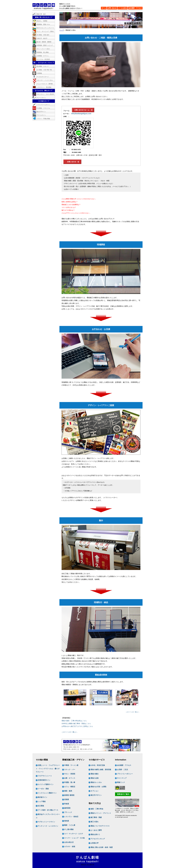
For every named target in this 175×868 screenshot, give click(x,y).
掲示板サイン (42, 797)
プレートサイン (41, 98)
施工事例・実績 (96, 817)
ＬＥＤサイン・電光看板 (44, 87)
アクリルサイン (41, 115)
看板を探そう (95, 834)
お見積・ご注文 (123, 770)
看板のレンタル (96, 782)
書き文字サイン (41, 112)
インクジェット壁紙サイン (47, 793)
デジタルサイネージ (43, 77)
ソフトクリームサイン (43, 105)
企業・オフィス (70, 778)
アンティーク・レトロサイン (48, 826)
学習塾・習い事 (70, 782)
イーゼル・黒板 (43, 789)
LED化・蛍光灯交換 (98, 765)
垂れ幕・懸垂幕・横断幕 (44, 42)
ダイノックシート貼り (43, 49)
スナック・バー (70, 770)
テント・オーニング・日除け (45, 31)
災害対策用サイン (44, 780)
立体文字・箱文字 (42, 38)
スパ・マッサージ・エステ (74, 834)
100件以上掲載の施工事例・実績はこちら (76, 723)
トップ (62, 30)
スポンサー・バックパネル (45, 80)
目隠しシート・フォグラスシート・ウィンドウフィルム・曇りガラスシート (48, 769)
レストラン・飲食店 (71, 817)
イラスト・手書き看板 (43, 119)
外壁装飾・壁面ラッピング (45, 45)
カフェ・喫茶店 (70, 787)
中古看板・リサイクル (43, 108)
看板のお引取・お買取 (99, 787)
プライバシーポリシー (125, 774)
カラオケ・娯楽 (70, 847)
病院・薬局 (68, 791)
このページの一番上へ (132, 712)
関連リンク (121, 782)
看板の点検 (95, 778)
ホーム (104, 8)
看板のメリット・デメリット (101, 813)
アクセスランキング (98, 839)
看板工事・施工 (41, 14)
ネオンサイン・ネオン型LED (45, 94)
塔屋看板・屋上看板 (43, 52)
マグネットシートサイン (46, 822)
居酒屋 (66, 800)
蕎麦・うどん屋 (70, 825)
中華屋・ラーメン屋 (71, 765)
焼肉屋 (66, 821)
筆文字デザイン (96, 795)
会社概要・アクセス (135, 8)
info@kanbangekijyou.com (81, 114)
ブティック (68, 812)
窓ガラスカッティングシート (45, 28)
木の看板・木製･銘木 (43, 35)
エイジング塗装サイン (46, 784)
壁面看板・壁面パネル (43, 24)
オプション (95, 791)
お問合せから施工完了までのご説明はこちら (77, 726)
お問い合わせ (112, 8)
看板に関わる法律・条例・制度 (102, 847)
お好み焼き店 (69, 842)
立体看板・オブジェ (43, 56)
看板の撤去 (95, 774)
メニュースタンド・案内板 (45, 84)
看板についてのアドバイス (100, 826)
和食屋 (66, 804)
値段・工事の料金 (97, 809)
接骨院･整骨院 (69, 795)
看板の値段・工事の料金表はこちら (74, 721)
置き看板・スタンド (43, 66)
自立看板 (41, 806)
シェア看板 (42, 802)
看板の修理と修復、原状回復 (101, 770)
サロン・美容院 (70, 774)
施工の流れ (95, 822)
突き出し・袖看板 (42, 21)
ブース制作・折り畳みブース (48, 810)
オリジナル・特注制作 (43, 59)
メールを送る (123, 8)
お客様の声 (95, 843)
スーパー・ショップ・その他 (74, 838)
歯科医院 (67, 808)
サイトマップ (122, 778)
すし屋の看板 (69, 830)
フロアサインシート (45, 776)
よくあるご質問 (96, 830)
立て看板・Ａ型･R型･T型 (44, 70)
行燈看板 (39, 73)
